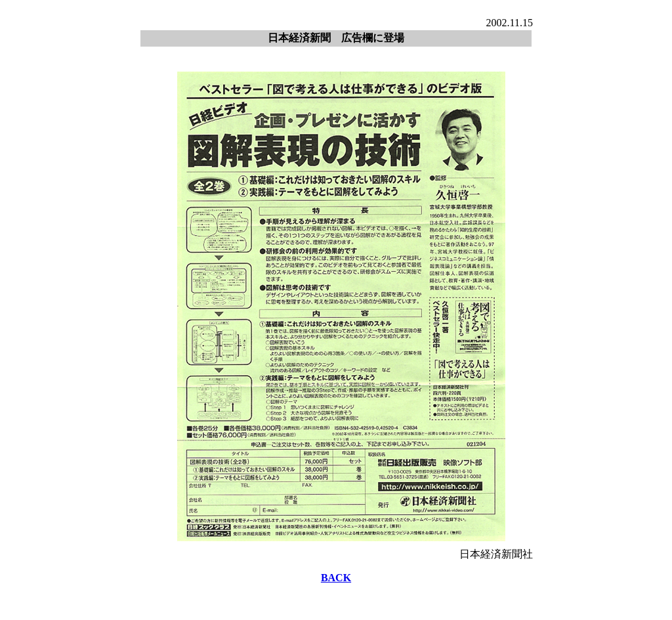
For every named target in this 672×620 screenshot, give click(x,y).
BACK (336, 578)
